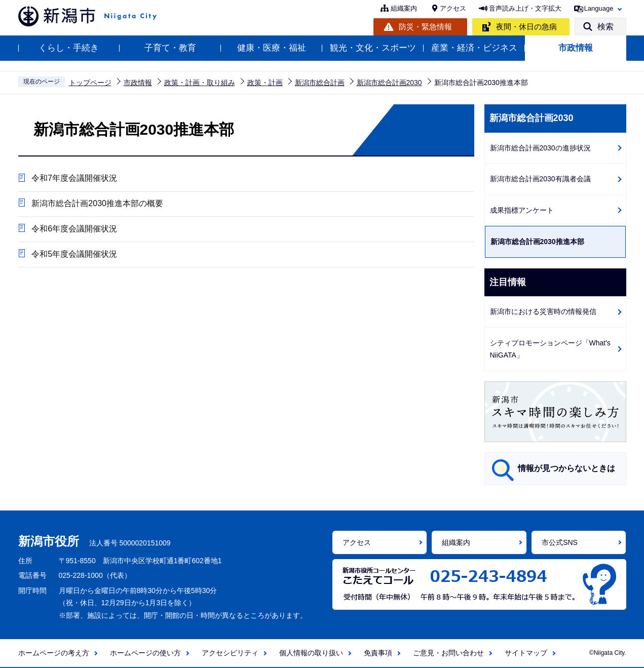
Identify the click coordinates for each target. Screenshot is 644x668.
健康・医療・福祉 (272, 48)
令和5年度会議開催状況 (74, 256)
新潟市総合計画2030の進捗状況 (540, 148)
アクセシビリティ (230, 653)
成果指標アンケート (522, 210)
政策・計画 (265, 83)
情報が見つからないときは (566, 468)
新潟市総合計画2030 (389, 83)
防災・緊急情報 (425, 27)
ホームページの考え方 (54, 653)
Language (599, 8)
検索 (605, 27)
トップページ (90, 83)
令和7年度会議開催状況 (74, 179)
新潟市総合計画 (320, 83)
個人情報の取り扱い (311, 653)
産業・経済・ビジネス (474, 48)
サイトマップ (526, 653)
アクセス (453, 8)
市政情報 (576, 48)
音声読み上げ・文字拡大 (525, 8)
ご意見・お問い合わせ (448, 653)
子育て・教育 (170, 48)
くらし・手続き (69, 48)
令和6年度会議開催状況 (74, 230)
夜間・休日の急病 (526, 27)
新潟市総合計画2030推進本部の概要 (97, 204)
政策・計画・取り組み (200, 83)
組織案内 (404, 8)
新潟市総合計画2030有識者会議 (540, 179)
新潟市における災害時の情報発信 (543, 311)
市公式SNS (560, 542)
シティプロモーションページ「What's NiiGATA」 (550, 349)
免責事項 (378, 653)
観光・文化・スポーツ (373, 48)
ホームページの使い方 (145, 653)
